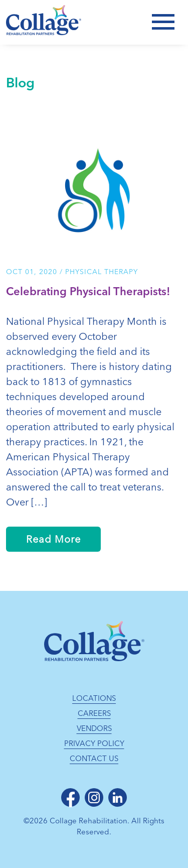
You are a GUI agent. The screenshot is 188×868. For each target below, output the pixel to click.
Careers (94, 713)
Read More (53, 539)
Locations (94, 698)
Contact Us (94, 759)
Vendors (94, 728)
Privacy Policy (94, 743)
